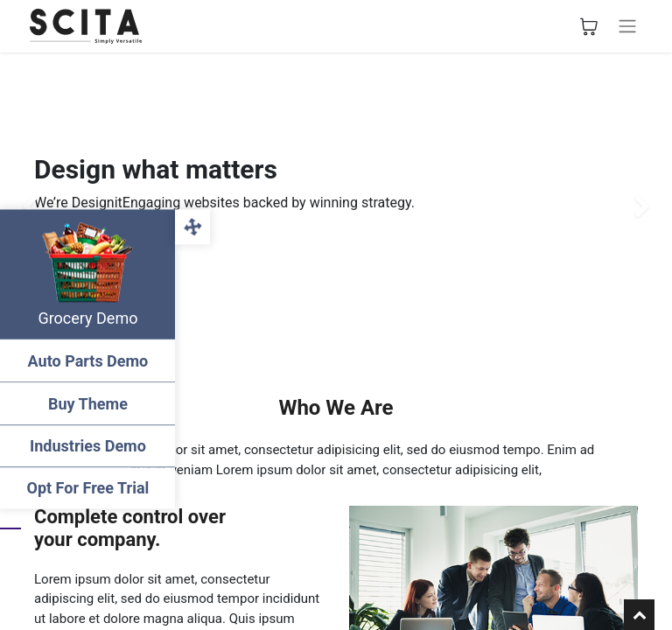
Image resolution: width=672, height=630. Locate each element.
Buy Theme (88, 404)
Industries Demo (88, 446)
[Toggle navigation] (627, 26)
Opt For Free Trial (87, 488)
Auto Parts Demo (87, 361)
